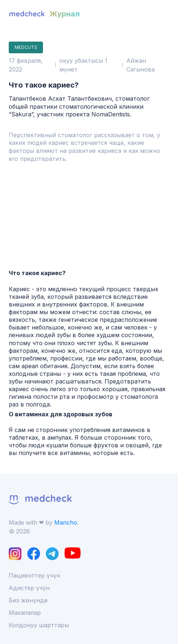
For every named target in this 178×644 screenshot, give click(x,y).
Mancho (66, 522)
